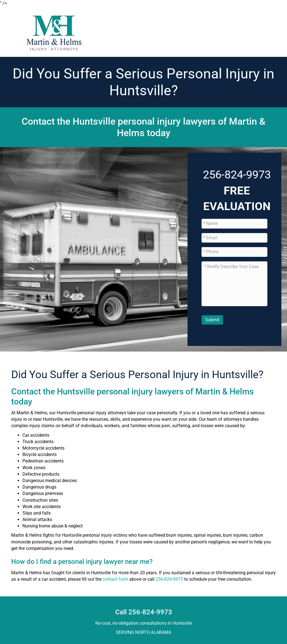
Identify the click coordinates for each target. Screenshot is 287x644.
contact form (115, 579)
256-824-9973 (237, 175)
